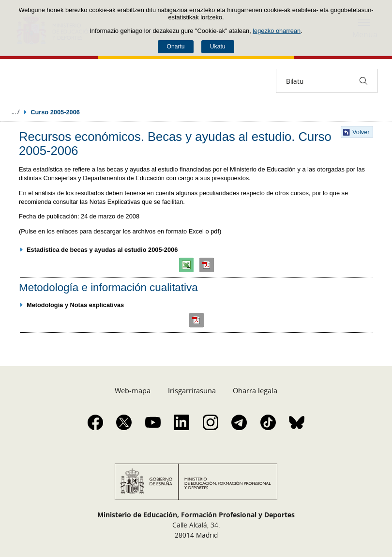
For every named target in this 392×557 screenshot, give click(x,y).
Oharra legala (255, 390)
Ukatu (218, 46)
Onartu (175, 46)
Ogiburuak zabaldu (15, 112)
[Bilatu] (363, 81)
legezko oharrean (277, 31)
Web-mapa (133, 390)
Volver (361, 132)
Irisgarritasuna (192, 390)
